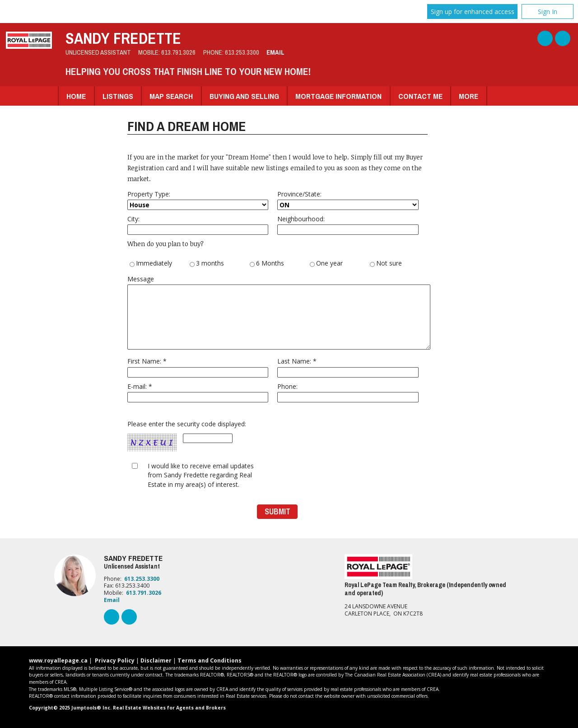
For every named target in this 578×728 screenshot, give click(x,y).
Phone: (348, 392)
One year (326, 264)
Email (275, 52)
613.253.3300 (242, 52)
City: (198, 225)
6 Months (267, 264)
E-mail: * (198, 392)
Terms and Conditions (210, 660)
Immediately (151, 264)
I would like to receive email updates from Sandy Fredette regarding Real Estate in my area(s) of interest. (201, 475)
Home (76, 96)
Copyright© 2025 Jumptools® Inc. (70, 708)
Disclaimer (156, 660)
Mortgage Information (338, 96)
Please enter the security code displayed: (187, 436)
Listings (118, 96)
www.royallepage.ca (58, 660)
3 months (207, 264)
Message (278, 312)
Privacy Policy (115, 660)
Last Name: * (348, 367)
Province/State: (348, 200)
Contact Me (420, 96)
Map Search (171, 96)
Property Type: (198, 200)
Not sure (386, 264)
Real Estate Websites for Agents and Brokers (169, 708)
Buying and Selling (244, 96)
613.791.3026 (178, 52)
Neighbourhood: (348, 225)
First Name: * (198, 367)
